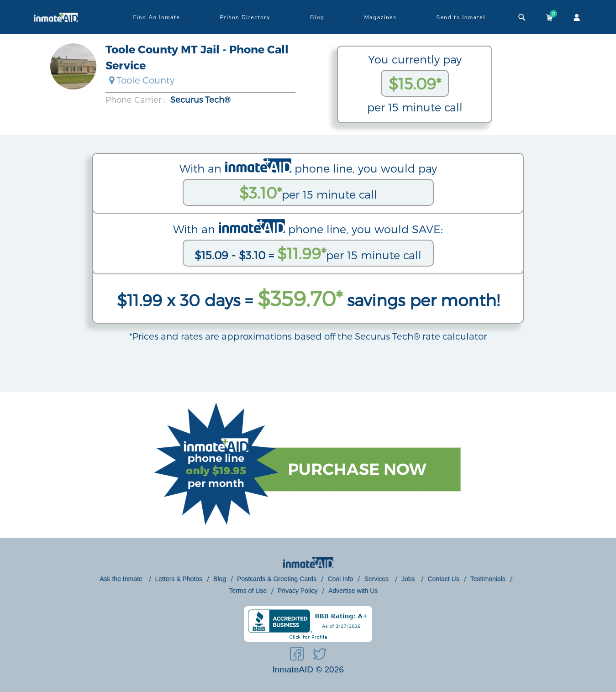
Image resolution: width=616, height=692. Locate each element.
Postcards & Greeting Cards (277, 579)
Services (377, 579)
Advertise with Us (353, 591)
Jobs (409, 579)
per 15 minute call (308, 192)
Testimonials (488, 579)
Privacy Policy (297, 591)
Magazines (381, 17)
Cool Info (340, 579)
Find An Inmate (156, 17)
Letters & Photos (179, 579)
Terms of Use (248, 591)
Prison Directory (245, 17)
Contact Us (443, 579)
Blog (317, 17)
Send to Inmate (461, 17)
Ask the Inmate (122, 579)
